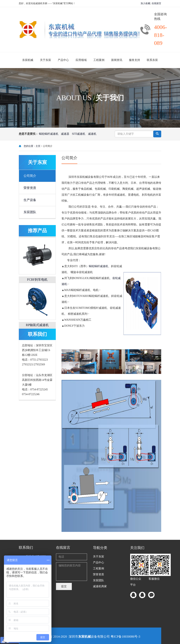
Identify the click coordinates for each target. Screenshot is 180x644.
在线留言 (156, 3)
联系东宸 (152, 60)
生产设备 (30, 200)
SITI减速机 (79, 134)
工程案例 (99, 60)
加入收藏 (145, 3)
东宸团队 (30, 212)
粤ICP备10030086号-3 (125, 637)
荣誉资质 (30, 188)
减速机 (92, 134)
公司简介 (30, 176)
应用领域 (81, 60)
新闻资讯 (117, 60)
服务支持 (135, 60)
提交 (64, 586)
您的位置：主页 (32, 146)
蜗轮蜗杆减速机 (49, 134)
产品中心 (63, 60)
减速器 (65, 134)
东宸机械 (28, 60)
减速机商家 (100, 586)
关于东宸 (45, 60)
